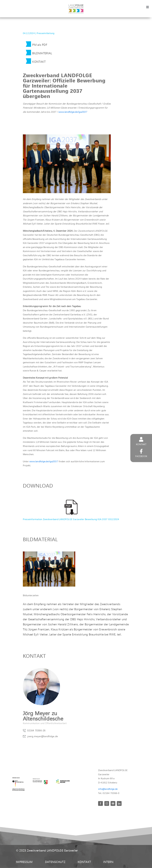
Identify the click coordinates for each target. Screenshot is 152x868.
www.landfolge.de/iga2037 (72, 112)
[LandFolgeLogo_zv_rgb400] (76, 5)
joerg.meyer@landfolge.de (43, 737)
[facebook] (100, 803)
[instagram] (107, 803)
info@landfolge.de (108, 789)
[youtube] (113, 803)
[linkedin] (119, 803)
